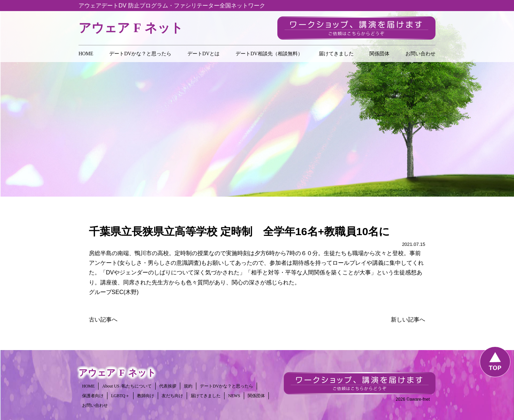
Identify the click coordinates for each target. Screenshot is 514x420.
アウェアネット (131, 28)
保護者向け (93, 396)
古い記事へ (103, 320)
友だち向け (172, 396)
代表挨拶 (168, 386)
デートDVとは (203, 54)
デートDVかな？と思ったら (140, 54)
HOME (86, 54)
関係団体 (379, 54)
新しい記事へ (408, 320)
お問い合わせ (420, 54)
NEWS (234, 396)
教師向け (146, 396)
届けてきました (336, 54)
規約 (188, 386)
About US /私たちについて (127, 386)
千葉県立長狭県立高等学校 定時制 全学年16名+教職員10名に (240, 231)
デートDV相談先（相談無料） (269, 54)
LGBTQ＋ (120, 396)
